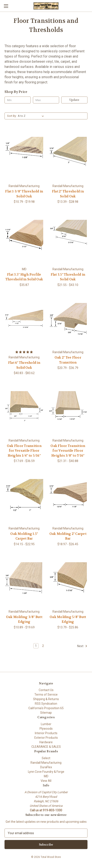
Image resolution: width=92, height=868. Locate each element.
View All (46, 781)
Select (46, 758)
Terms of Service (46, 695)
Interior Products (46, 733)
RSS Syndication (46, 704)
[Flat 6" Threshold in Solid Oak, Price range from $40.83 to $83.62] (24, 322)
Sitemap (46, 713)
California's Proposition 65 (46, 708)
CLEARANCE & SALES (46, 747)
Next (82, 646)
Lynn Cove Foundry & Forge (46, 772)
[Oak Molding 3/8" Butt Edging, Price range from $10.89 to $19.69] (24, 581)
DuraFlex (46, 767)
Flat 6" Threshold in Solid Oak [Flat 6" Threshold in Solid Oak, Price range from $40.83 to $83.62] (24, 365)
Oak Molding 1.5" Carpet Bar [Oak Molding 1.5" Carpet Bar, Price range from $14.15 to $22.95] (24, 536)
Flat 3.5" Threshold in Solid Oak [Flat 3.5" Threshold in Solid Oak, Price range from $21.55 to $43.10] (68, 277)
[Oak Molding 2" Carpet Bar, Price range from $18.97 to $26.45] (68, 498)
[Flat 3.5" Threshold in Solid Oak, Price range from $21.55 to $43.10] (68, 239)
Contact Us (46, 690)
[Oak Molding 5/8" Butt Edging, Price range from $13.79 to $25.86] (68, 581)
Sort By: (12, 116)
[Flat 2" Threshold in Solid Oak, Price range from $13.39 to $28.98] (68, 156)
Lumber (46, 724)
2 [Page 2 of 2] (43, 646)
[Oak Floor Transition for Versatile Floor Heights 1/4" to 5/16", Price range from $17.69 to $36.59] (24, 410)
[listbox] (32, 116)
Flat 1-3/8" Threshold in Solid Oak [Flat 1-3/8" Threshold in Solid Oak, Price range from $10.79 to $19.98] (24, 194)
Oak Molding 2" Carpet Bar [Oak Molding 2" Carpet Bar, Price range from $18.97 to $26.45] (68, 536)
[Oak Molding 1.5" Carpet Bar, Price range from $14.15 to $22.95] (24, 498)
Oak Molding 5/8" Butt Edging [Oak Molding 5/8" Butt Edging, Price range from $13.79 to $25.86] (68, 619)
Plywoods (46, 729)
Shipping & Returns (46, 699)
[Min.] (18, 100)
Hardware (46, 742)
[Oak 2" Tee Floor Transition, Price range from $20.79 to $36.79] (68, 322)
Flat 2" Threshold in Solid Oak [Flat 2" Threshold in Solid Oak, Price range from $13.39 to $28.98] (68, 194)
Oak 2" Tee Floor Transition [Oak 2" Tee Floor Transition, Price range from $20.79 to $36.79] (68, 360)
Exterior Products (46, 738)
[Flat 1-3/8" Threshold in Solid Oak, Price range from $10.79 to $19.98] (24, 156)
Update (74, 100)
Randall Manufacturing (46, 763)
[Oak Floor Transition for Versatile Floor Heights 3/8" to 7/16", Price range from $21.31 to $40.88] (68, 410)
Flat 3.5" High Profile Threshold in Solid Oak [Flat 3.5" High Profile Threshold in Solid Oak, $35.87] (24, 277)
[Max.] (46, 100)
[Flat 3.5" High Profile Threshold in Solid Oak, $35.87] (24, 239)
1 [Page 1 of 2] (36, 646)
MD (46, 776)
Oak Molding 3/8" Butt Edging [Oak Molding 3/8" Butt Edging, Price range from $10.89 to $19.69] (24, 619)
